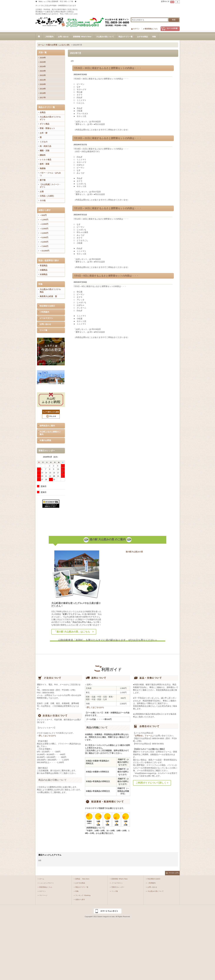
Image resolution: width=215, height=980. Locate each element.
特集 (77, 891)
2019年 (43, 89)
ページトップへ (174, 873)
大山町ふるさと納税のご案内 (50, 433)
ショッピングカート (47, 883)
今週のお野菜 (45, 440)
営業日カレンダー (118, 887)
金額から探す (80, 899)
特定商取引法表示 (47, 306)
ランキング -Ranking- (83, 895)
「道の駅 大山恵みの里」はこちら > (74, 632)
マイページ (43, 895)
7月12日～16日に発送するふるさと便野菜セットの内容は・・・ (108, 208)
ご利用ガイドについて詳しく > (152, 783)
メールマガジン (46, 318)
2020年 (43, 84)
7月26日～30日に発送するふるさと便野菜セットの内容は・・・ (108, 68)
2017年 (43, 98)
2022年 (43, 75)
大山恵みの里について (156, 891)
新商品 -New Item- (83, 879)
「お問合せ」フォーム (143, 736)
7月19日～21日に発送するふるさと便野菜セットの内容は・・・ (108, 138)
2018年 (43, 93)
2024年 (43, 66)
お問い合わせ (45, 324)
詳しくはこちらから (47, 736)
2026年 (43, 58)
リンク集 (43, 330)
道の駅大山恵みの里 (134, 552)
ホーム (42, 879)
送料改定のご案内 (47, 426)
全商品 (43, 112)
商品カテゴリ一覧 (82, 887)
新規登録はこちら (151, 29)
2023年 (43, 71)
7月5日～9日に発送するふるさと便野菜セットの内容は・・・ (106, 276)
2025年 (43, 62)
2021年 (43, 80)
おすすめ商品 (80, 883)
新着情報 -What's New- (120, 879)
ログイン (136, 29)
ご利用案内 (44, 312)
